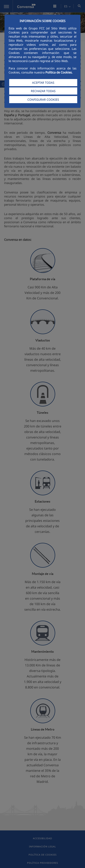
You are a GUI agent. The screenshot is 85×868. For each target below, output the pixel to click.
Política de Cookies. (59, 72)
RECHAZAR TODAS (43, 91)
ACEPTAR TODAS (43, 83)
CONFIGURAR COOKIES (43, 100)
